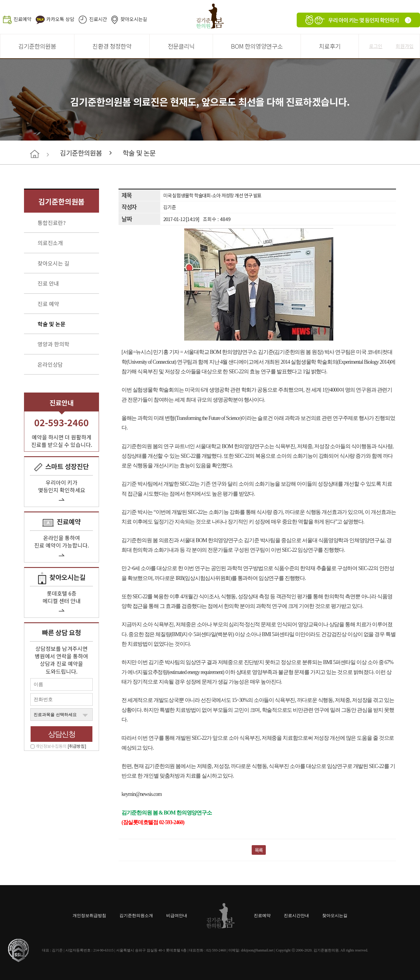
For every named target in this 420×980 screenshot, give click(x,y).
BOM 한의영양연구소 (257, 46)
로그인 (376, 46)
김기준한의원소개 (136, 916)
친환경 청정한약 (112, 46)
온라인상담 (50, 364)
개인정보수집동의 (61, 746)
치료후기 (330, 46)
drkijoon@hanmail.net (257, 950)
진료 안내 (48, 283)
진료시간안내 (296, 916)
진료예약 (22, 19)
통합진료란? (52, 223)
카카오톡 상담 (60, 19)
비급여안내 (177, 916)
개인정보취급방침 (89, 916)
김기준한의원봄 (37, 46)
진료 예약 (48, 304)
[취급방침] (77, 746)
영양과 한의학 (53, 344)
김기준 (169, 207)
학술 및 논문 (139, 153)
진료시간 (98, 19)
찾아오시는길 (134, 19)
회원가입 (405, 46)
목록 (259, 850)
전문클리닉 (181, 46)
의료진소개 (50, 243)
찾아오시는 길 (53, 263)
